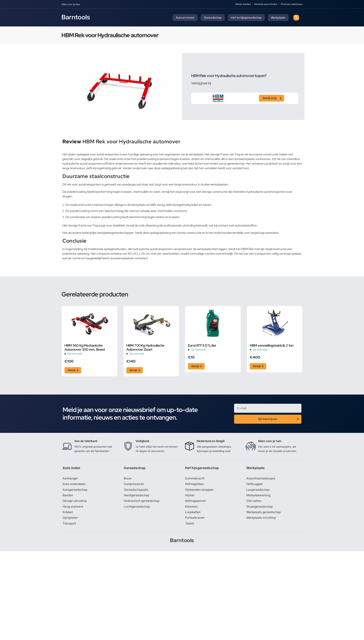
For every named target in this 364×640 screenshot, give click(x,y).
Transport (69, 525)
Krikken (68, 514)
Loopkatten (193, 514)
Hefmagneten (195, 485)
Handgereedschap (137, 496)
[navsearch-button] (296, 18)
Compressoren (134, 485)
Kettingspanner (196, 502)
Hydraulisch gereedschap (142, 502)
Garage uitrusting (75, 502)
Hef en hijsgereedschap (246, 18)
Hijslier (190, 496)
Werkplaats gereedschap (264, 514)
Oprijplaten (70, 519)
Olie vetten (254, 502)
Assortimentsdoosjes (261, 479)
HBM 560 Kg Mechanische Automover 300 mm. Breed (85, 347)
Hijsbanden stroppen (200, 491)
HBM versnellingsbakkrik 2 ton (272, 345)
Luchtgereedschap (137, 508)
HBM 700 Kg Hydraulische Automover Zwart (145, 347)
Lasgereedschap (258, 491)
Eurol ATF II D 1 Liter (202, 345)
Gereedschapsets (136, 491)
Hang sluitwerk (73, 508)
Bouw (128, 479)
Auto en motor (185, 18)
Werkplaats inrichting (261, 519)
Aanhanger (70, 479)
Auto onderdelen (75, 485)
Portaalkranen (195, 519)
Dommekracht (195, 479)
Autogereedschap (75, 491)
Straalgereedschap (260, 508)
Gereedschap (213, 18)
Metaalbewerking (259, 496)
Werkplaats (278, 18)
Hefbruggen (255, 485)
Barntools (76, 17)
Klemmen (192, 508)
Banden (68, 496)
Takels (190, 525)
